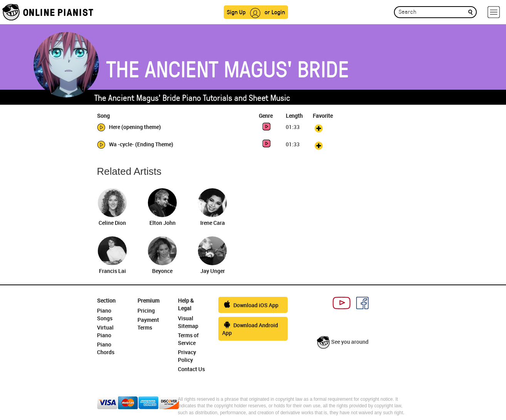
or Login (275, 12)
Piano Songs (105, 314)
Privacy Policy (187, 356)
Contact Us (191, 369)
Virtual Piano (105, 331)
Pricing (146, 310)
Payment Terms (148, 324)
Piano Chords (106, 348)
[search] (470, 12)
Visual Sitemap (188, 322)
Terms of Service (188, 339)
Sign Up (236, 12)
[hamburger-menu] (494, 12)
